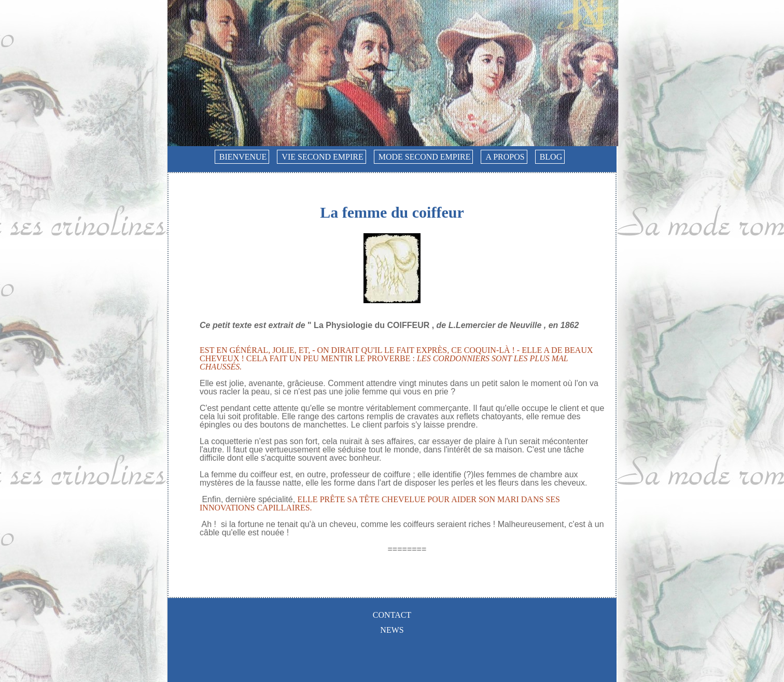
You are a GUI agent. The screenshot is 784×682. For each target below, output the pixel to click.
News (392, 630)
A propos (505, 157)
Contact (392, 615)
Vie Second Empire (322, 157)
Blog (551, 157)
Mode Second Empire (425, 157)
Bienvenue (243, 157)
